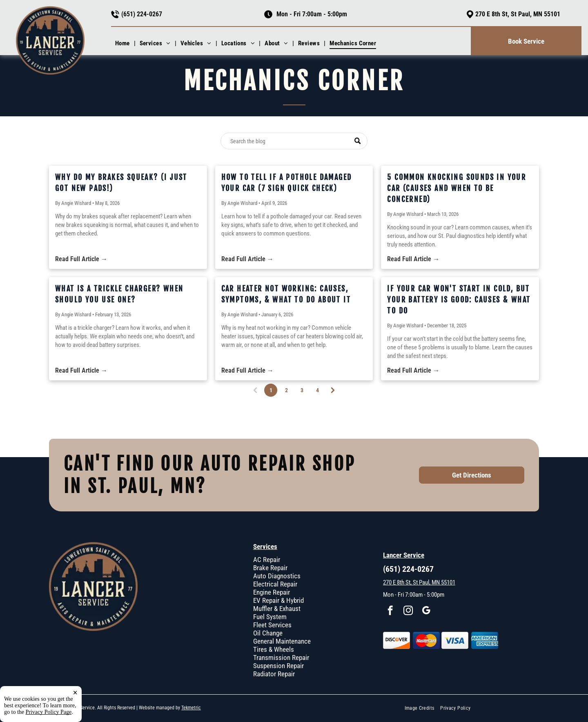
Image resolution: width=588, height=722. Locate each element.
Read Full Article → (81, 259)
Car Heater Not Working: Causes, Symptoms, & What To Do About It (286, 294)
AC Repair (267, 560)
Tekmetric (191, 708)
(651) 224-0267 (142, 14)
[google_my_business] (426, 611)
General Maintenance (282, 641)
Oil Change (268, 633)
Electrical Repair (275, 584)
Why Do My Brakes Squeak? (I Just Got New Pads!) (121, 183)
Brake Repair (270, 568)
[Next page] (333, 390)
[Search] (294, 141)
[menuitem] (123, 43)
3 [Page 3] (302, 390)
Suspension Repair (278, 666)
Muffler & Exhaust (277, 609)
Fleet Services (272, 625)
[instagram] (408, 611)
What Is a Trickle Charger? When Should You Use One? (119, 294)
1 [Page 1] (272, 392)
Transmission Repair (281, 658)
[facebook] (390, 611)
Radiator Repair (274, 674)
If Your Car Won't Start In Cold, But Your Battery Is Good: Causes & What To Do (459, 300)
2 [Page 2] (286, 390)
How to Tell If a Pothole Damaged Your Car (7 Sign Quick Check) (287, 183)
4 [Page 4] (317, 390)
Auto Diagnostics (277, 576)
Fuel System (270, 617)
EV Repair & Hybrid (278, 600)
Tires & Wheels (274, 649)
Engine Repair (272, 592)
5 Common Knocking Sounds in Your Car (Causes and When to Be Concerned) (457, 188)
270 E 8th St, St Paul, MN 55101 (518, 14)
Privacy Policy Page (49, 712)
